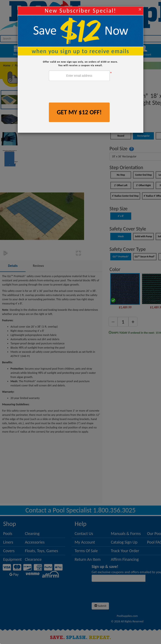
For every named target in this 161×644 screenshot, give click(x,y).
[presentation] (81, 92)
